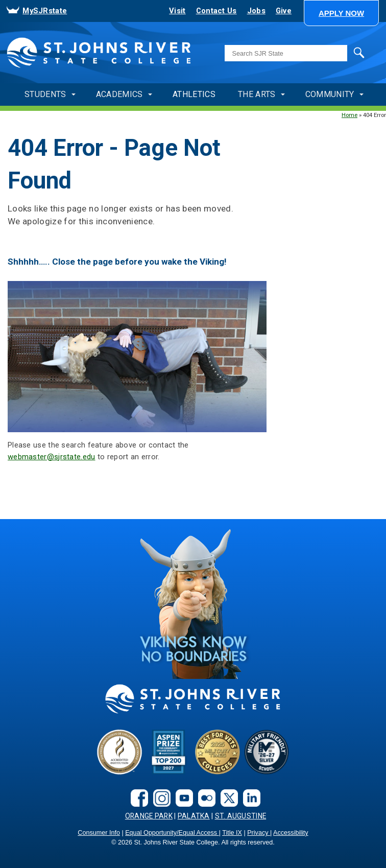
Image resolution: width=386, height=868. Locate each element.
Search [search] (350, 53)
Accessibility (291, 833)
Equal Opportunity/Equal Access (172, 833)
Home (349, 115)
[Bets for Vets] (218, 751)
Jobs (256, 11)
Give (284, 11)
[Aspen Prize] (168, 751)
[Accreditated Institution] (119, 751)
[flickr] (204, 797)
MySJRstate (45, 11)
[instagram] (159, 797)
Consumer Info (99, 833)
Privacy (259, 833)
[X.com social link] (227, 797)
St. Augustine (241, 816)
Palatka (194, 816)
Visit (177, 11)
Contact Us (216, 11)
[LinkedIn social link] (249, 797)
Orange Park (149, 816)
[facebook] (137, 797)
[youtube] (182, 797)
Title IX (232, 833)
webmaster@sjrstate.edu (52, 457)
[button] (341, 13)
